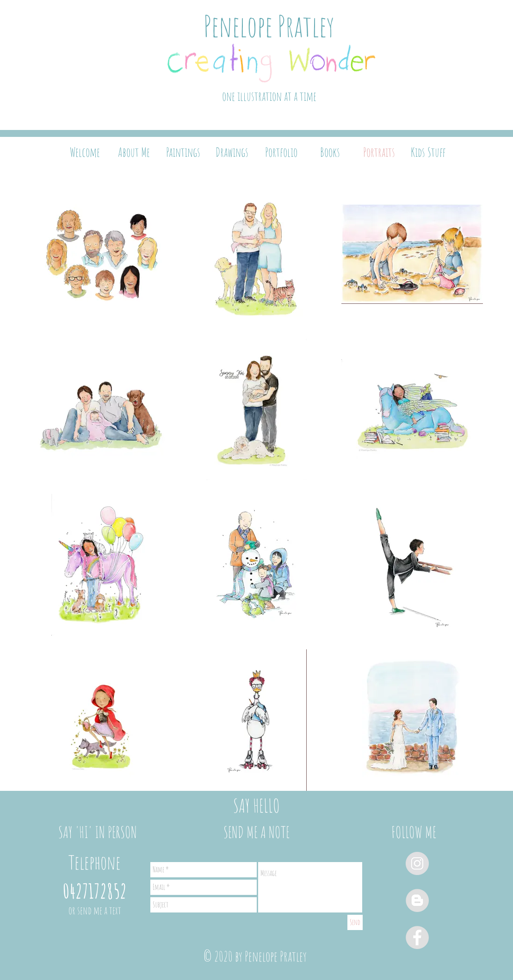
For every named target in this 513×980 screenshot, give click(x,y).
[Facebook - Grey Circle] (417, 937)
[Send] (355, 922)
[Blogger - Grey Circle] (417, 900)
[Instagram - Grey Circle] (417, 863)
